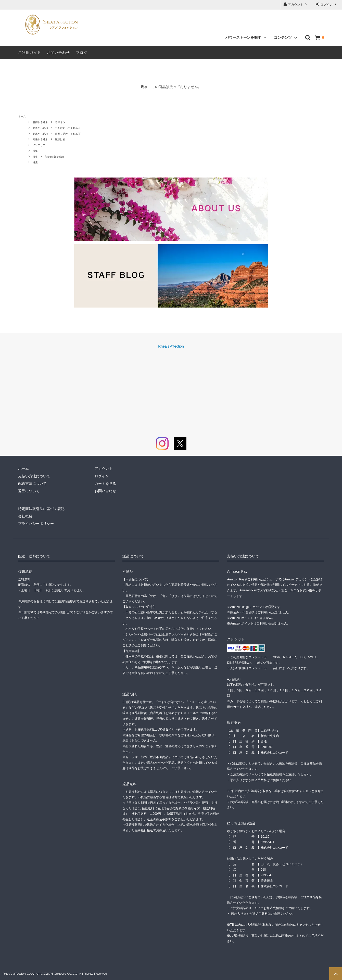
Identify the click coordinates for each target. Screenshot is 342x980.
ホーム (22, 116)
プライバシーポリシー (36, 524)
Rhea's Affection (171, 346)
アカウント (296, 4)
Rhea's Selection (54, 157)
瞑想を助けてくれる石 (68, 134)
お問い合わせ (58, 53)
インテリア (39, 145)
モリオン (60, 122)
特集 (35, 151)
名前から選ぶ (40, 122)
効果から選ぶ (40, 128)
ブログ (82, 53)
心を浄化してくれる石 (68, 128)
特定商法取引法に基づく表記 (41, 509)
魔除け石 (60, 139)
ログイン (327, 4)
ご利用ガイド (30, 53)
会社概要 (25, 516)
